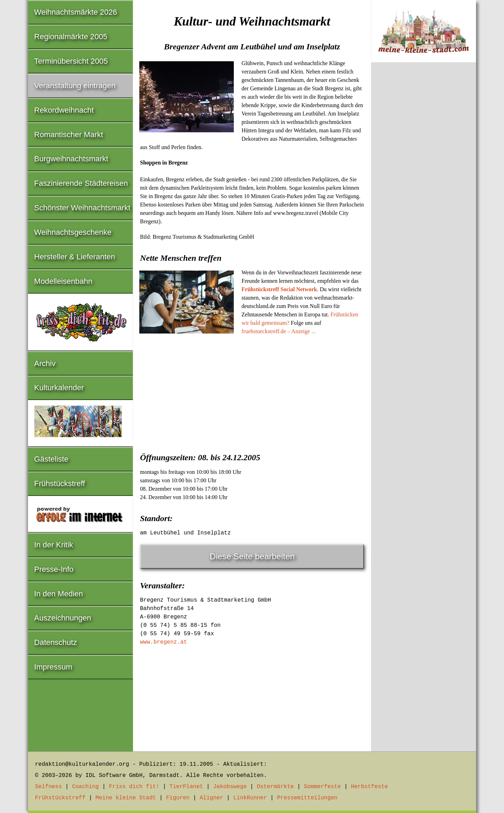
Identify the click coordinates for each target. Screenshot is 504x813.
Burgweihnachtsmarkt (71, 159)
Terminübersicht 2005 (71, 61)
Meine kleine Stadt (126, 798)
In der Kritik (54, 545)
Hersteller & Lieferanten (75, 257)
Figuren (178, 798)
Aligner (212, 798)
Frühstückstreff (60, 483)
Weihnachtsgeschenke (73, 232)
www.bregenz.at (163, 642)
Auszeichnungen (63, 618)
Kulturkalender (59, 388)
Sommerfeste (322, 787)
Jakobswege (230, 787)
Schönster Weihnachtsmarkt (82, 208)
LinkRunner (250, 798)
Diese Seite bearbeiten (252, 556)
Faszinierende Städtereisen (81, 183)
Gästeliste (51, 459)
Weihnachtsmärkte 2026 (76, 12)
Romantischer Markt (69, 135)
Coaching (86, 787)
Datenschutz (56, 642)
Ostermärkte (275, 787)
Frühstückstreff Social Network (279, 289)
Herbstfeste (370, 787)
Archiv (45, 363)
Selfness (48, 787)
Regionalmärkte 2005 (71, 37)
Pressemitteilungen (307, 798)
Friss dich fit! (134, 787)
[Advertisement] (252, 392)
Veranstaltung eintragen (75, 86)
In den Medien (59, 594)
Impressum (53, 667)
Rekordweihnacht (64, 110)
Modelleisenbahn (63, 281)
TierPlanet (186, 787)
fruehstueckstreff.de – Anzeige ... (279, 331)
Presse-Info (54, 569)
